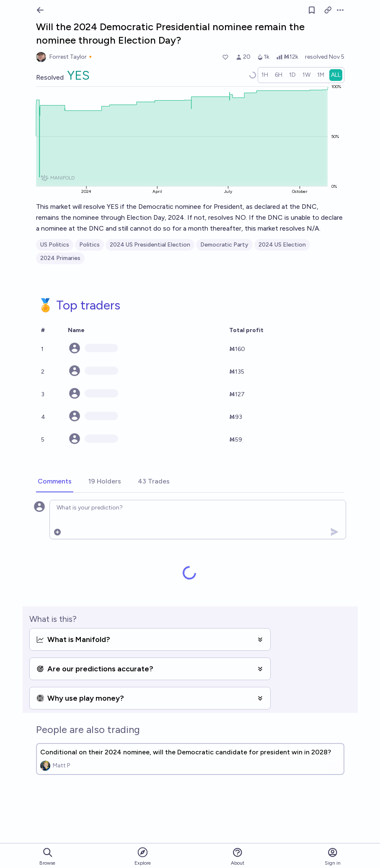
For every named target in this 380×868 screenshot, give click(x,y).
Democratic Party (224, 245)
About (238, 856)
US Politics (55, 245)
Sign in (333, 856)
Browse (47, 856)
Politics (89, 245)
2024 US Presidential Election (150, 245)
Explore (143, 856)
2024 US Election (282, 245)
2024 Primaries (60, 258)
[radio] (265, 75)
